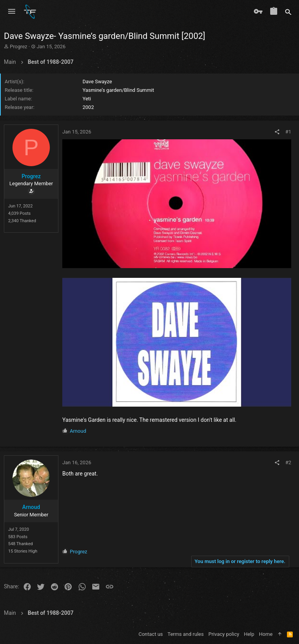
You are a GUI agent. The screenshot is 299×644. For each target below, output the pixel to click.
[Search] (288, 12)
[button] (12, 12)
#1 (288, 132)
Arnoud (31, 507)
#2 (288, 462)
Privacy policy (224, 634)
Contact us (151, 634)
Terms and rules (186, 634)
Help (249, 634)
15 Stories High (23, 551)
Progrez (18, 47)
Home (266, 634)
